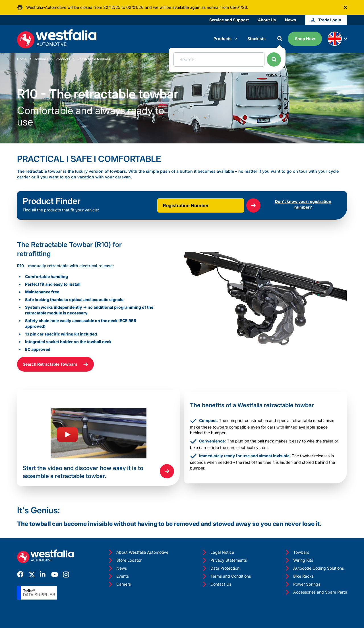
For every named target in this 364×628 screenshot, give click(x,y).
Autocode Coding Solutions (314, 568)
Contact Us (216, 584)
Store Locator (124, 560)
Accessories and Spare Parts (316, 592)
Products (225, 39)
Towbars (41, 59)
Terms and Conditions (226, 576)
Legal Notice (218, 552)
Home (22, 59)
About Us (267, 20)
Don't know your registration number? (303, 204)
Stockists (257, 39)
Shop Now (305, 39)
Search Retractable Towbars (55, 364)
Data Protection (220, 568)
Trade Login (326, 20)
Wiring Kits (299, 560)
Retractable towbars (94, 59)
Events (118, 576)
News (290, 20)
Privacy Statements (224, 560)
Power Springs (302, 584)
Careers (119, 584)
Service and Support (229, 20)
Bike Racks (299, 576)
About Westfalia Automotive (138, 552)
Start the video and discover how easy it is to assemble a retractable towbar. (83, 472)
